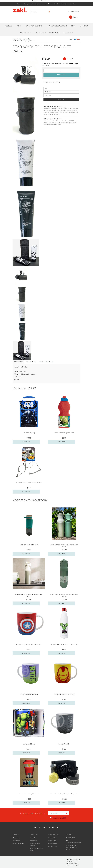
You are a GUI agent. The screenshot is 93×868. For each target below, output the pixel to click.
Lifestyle (8, 26)
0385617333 (71, 838)
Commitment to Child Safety (37, 849)
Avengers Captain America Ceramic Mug (29, 644)
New (20, 26)
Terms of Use (52, 838)
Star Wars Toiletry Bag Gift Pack (24, 41)
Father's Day (27, 39)
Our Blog (73, 4)
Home (19, 4)
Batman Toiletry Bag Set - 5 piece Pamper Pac (64, 794)
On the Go (26, 33)
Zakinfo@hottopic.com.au (73, 842)
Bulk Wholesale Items (57, 26)
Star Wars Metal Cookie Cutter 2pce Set (29, 483)
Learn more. (46, 65)
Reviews (46, 362)
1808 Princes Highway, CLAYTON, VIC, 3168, (72, 847)
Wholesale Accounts (61, 4)
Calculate (61, 99)
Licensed (85, 26)
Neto (78, 865)
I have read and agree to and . (58, 818)
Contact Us (39, 4)
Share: (75, 39)
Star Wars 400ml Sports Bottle (64, 433)
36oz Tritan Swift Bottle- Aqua (29, 545)
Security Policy (52, 846)
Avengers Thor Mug (64, 744)
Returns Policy (52, 844)
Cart (74, 17)
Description (18, 362)
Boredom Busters (35, 26)
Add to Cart (61, 75)
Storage (68, 33)
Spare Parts (55, 33)
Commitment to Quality (35, 844)
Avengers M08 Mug (29, 744)
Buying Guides (28, 4)
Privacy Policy (63, 818)
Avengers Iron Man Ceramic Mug (64, 694)
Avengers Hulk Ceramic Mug (29, 694)
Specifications (31, 362)
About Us (33, 838)
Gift (74, 26)
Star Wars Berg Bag (29, 433)
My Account (73, 12)
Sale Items (40, 33)
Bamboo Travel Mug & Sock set (29, 794)
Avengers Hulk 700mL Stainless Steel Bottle (64, 644)
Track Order (16, 841)
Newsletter (48, 4)
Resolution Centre (18, 844)
